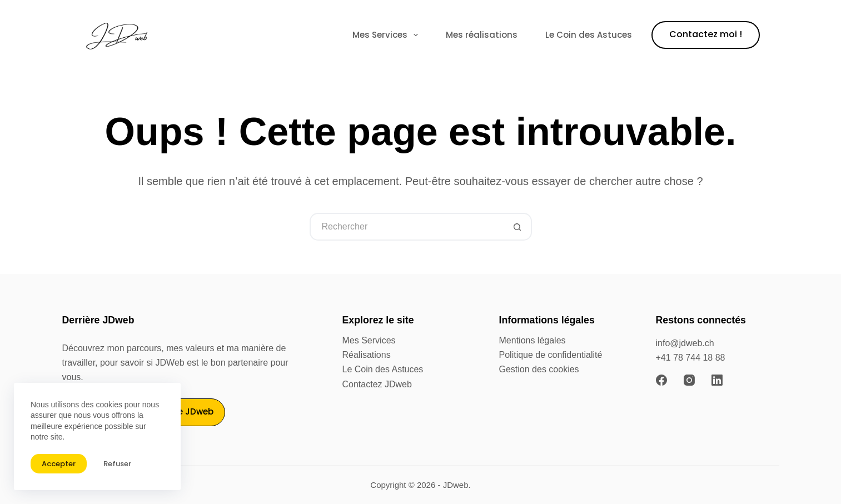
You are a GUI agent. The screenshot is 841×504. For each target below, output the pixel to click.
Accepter (59, 464)
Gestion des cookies (539, 369)
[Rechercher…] (407, 227)
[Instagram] (689, 380)
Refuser (117, 464)
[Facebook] (661, 380)
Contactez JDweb (377, 384)
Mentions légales (533, 340)
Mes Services (387, 35)
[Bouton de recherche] (518, 227)
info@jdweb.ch (685, 343)
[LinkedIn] (717, 380)
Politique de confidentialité (551, 355)
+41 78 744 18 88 (691, 358)
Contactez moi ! (706, 34)
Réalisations (367, 355)
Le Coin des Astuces (589, 35)
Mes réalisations (482, 35)
